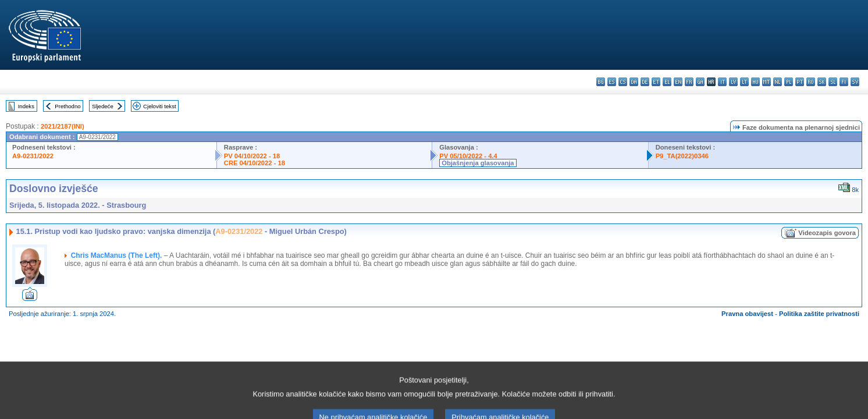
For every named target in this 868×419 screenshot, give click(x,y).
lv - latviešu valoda (733, 82)
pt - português (800, 82)
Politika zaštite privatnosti (819, 314)
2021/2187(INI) (63, 126)
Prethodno (67, 106)
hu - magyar (755, 82)
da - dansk (634, 82)
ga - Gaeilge (700, 82)
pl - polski (789, 82)
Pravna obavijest (747, 314)
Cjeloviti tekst (160, 106)
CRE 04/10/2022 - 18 (255, 163)
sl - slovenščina (833, 82)
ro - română (811, 82)
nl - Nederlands (778, 82)
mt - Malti (766, 82)
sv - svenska (855, 82)
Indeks (26, 106)
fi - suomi (844, 82)
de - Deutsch (645, 82)
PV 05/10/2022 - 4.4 (468, 156)
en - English (678, 82)
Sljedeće (103, 106)
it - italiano (722, 82)
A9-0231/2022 (33, 156)
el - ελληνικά (667, 82)
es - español (612, 82)
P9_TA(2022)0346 (682, 156)
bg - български (601, 82)
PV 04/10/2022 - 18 (252, 156)
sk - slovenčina (822, 82)
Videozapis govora (827, 233)
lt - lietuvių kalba (744, 82)
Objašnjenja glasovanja (478, 163)
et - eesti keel (656, 82)
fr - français (689, 82)
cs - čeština (623, 82)
